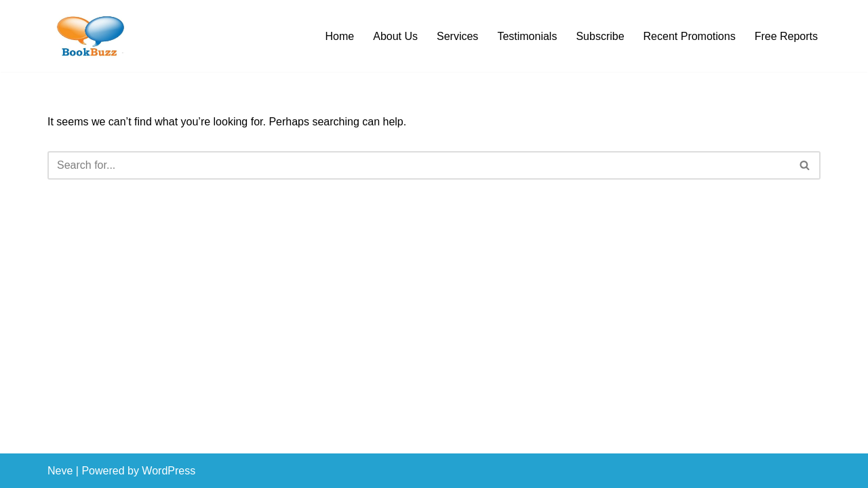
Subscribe (600, 36)
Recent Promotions (690, 36)
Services (457, 36)
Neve (60, 471)
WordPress (169, 471)
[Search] (419, 165)
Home (340, 36)
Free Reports (786, 36)
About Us (395, 36)
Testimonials (527, 36)
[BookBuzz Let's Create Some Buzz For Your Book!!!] (88, 36)
